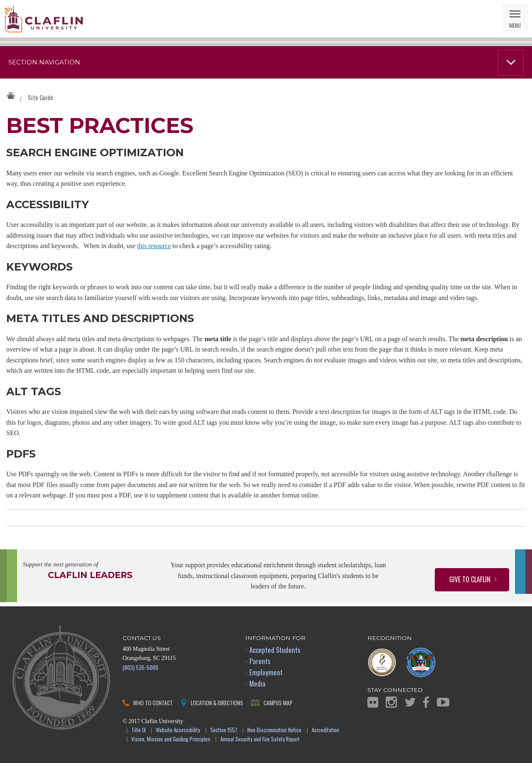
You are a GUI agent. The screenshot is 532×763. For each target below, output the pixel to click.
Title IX (139, 730)
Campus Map (278, 703)
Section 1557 (224, 730)
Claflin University (44, 19)
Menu (515, 25)
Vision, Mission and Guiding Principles (171, 740)
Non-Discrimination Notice (274, 730)
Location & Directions (217, 703)
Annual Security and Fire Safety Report (260, 740)
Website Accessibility (178, 730)
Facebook (426, 702)
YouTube (443, 702)
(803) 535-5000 (140, 667)
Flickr (373, 702)
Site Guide (41, 97)
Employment (266, 672)
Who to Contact (153, 703)
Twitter (410, 702)
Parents (260, 661)
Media (257, 683)
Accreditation (325, 730)
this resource (154, 246)
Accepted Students (275, 650)
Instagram (391, 702)
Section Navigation (44, 62)
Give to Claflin (470, 579)
